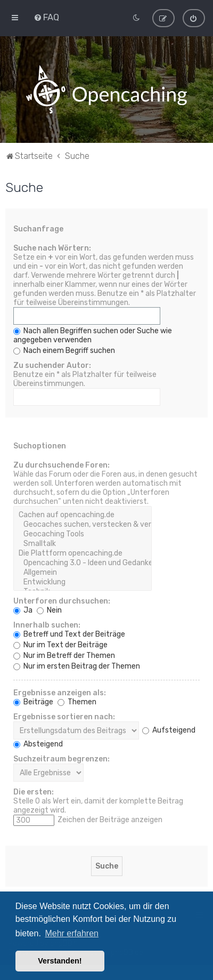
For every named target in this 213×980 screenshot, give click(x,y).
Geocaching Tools (83, 534)
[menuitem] (46, 17)
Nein (49, 610)
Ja (23, 610)
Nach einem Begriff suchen (64, 351)
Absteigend (38, 744)
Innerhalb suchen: (47, 625)
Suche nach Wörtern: (52, 248)
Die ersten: (34, 792)
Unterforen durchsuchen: (62, 601)
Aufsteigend (169, 730)
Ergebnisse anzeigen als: (60, 693)
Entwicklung (83, 582)
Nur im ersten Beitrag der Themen (77, 666)
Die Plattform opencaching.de (83, 553)
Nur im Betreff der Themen (64, 656)
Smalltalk (83, 544)
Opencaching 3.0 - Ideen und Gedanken (83, 563)
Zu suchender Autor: (52, 366)
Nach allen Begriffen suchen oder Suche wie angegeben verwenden (93, 335)
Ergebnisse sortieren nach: (64, 717)
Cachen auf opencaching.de (83, 515)
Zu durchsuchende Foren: (62, 465)
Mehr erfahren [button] (72, 933)
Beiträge (33, 702)
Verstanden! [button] (60, 961)
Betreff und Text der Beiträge (69, 634)
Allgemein (83, 573)
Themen (77, 702)
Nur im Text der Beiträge (60, 645)
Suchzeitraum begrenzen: (62, 759)
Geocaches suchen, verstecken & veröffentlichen (83, 525)
